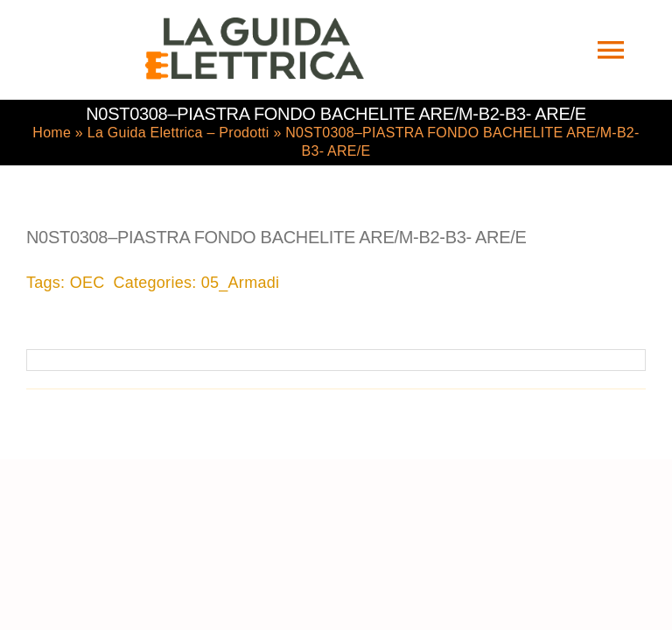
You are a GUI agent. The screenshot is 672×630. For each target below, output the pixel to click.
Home (52, 133)
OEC (87, 283)
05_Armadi (240, 283)
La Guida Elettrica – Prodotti (178, 133)
